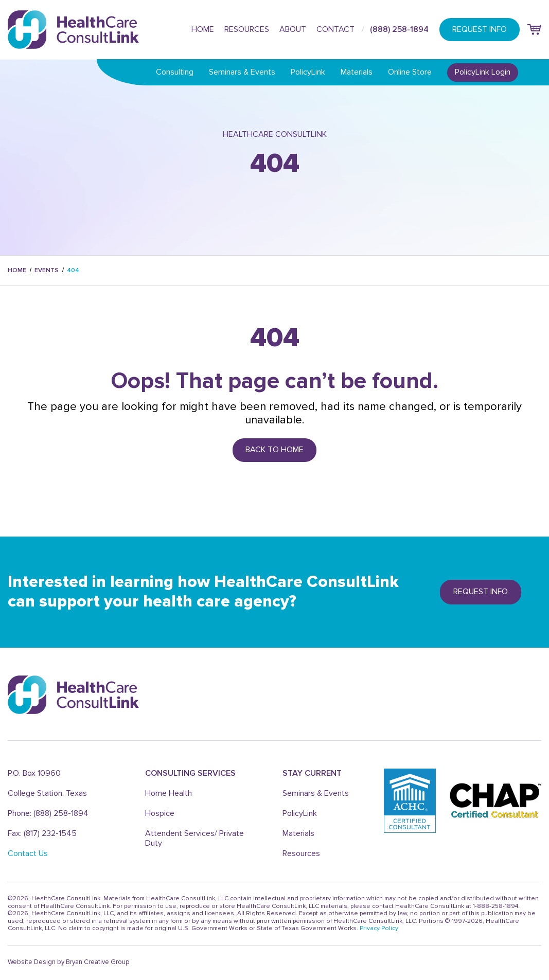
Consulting (175, 72)
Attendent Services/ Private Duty (194, 838)
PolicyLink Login (483, 72)
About (293, 29)
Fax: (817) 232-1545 (42, 833)
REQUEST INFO (480, 29)
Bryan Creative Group (98, 962)
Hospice (160, 813)
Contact (335, 29)
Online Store (410, 72)
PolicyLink (308, 72)
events (47, 270)
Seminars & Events (242, 72)
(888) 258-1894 (399, 29)
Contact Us (28, 853)
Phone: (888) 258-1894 (48, 813)
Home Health (169, 793)
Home (203, 29)
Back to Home (274, 450)
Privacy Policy (379, 928)
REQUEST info (481, 592)
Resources (247, 29)
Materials (357, 72)
